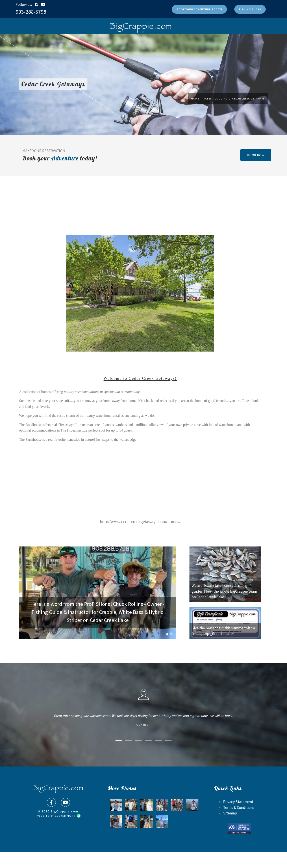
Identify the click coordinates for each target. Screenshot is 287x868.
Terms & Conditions (239, 823)
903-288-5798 (31, 12)
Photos (123, 41)
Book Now (75, 41)
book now (256, 171)
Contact (214, 41)
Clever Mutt (67, 831)
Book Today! (199, 9)
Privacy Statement (238, 817)
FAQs (107, 41)
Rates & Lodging (151, 41)
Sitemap (230, 829)
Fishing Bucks (250, 9)
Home (195, 114)
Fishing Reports (187, 41)
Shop (92, 41)
